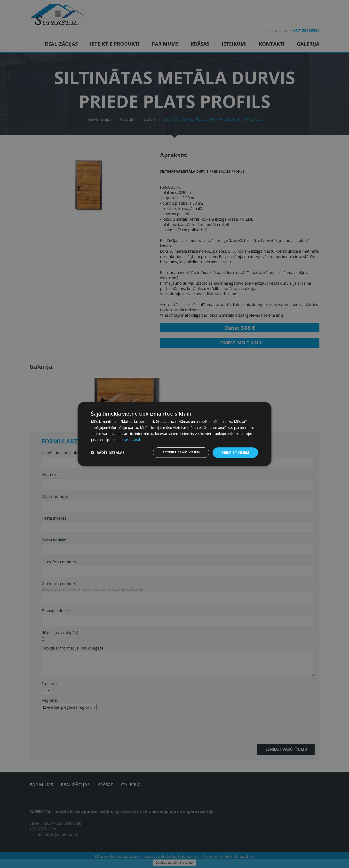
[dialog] (174, 434)
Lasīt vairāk (132, 439)
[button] (108, 453)
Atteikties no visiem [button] (178, 452)
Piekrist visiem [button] (235, 452)
